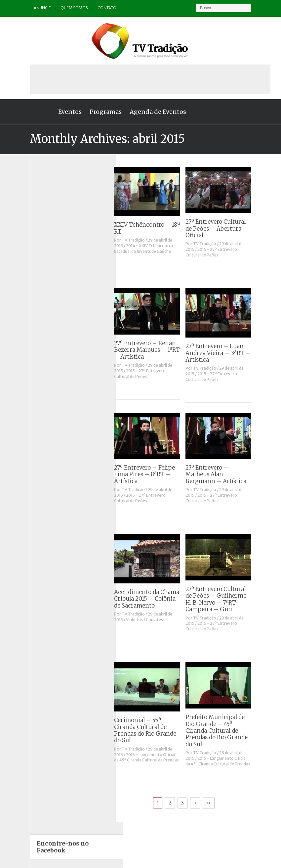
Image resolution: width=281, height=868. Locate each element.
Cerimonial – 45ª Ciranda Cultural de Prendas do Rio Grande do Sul (154, 730)
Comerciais (37, 264)
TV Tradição (142, 240)
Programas (97, 112)
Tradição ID (36, 368)
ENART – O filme (42, 281)
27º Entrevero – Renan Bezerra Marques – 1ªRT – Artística (156, 350)
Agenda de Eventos (149, 112)
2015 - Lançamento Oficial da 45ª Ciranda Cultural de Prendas (156, 757)
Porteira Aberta (40, 342)
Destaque (35, 273)
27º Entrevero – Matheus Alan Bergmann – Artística (225, 474)
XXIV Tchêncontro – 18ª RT (156, 228)
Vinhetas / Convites (154, 620)
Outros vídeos (39, 325)
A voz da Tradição (43, 238)
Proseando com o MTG (48, 351)
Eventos (61, 112)
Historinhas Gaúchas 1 (47, 299)
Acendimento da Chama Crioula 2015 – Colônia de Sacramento (156, 599)
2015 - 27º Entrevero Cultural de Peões (220, 252)
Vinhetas (34, 377)
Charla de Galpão (42, 255)
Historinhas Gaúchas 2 (48, 307)
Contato (99, 8)
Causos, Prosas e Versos (50, 247)
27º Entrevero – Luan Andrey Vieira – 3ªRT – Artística (227, 353)
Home (33, 112)
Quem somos (66, 8)
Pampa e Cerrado (42, 333)
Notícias (33, 316)
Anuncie (34, 8)
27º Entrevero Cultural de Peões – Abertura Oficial (224, 228)
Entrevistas (36, 290)
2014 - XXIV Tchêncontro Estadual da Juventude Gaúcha (153, 249)
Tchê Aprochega (41, 359)
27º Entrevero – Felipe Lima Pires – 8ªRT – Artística (154, 474)
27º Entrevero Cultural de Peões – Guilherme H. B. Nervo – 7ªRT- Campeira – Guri (225, 599)
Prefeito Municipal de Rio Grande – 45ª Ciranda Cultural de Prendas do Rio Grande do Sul (225, 731)
